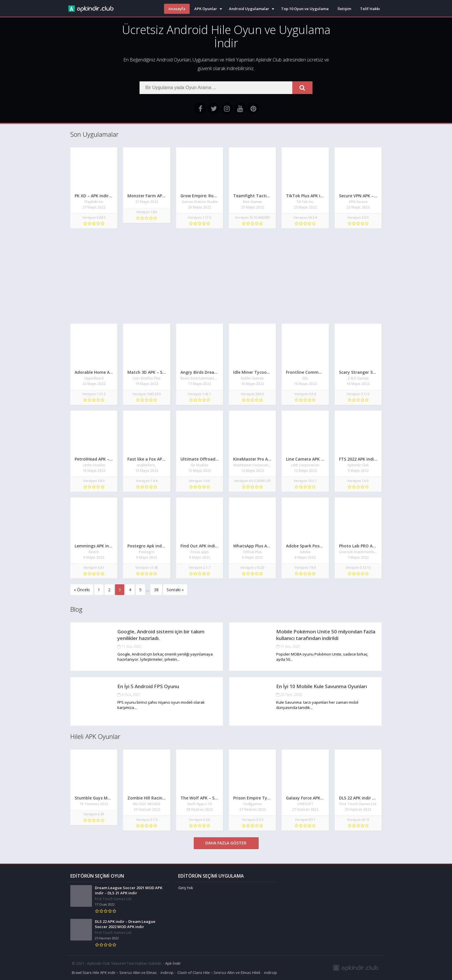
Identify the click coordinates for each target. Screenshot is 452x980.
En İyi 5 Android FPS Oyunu (148, 686)
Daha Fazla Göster (226, 843)
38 (156, 590)
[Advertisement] (226, 277)
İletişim (344, 9)
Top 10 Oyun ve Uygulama (305, 9)
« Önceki (82, 590)
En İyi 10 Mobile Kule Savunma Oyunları (322, 686)
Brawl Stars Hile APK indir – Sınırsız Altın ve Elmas (114, 973)
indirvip (167, 973)
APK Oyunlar (206, 9)
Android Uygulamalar (249, 9)
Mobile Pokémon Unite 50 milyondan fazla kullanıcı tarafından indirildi (326, 635)
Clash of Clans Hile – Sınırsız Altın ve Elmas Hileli (219, 973)
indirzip (271, 973)
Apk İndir (173, 963)
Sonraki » (175, 590)
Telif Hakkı (370, 9)
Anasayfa (177, 9)
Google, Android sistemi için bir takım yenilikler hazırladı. (161, 635)
